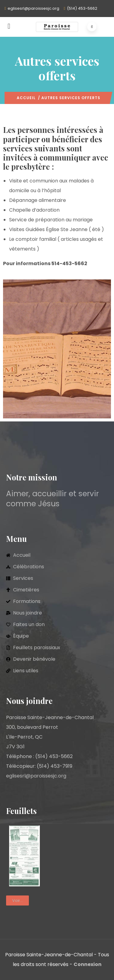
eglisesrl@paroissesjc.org (33, 8)
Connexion (88, 964)
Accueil (26, 98)
